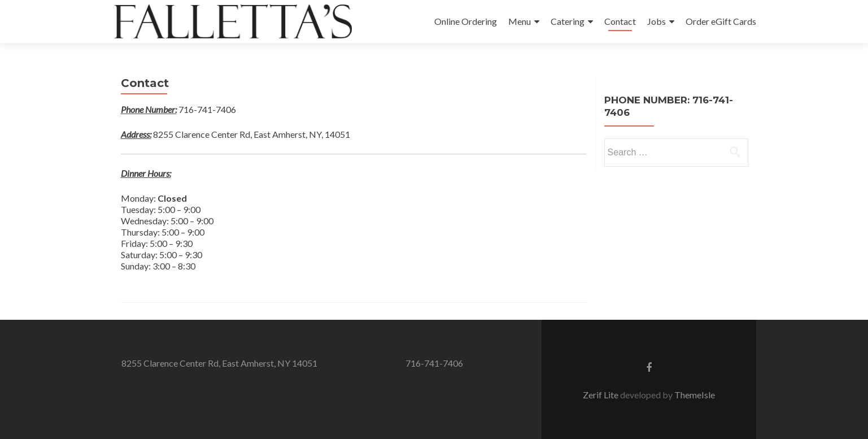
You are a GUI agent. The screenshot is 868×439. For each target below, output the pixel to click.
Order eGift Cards (721, 21)
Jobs (657, 21)
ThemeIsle (695, 395)
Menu (520, 21)
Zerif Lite (601, 395)
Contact (620, 21)
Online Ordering (466, 21)
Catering (568, 21)
